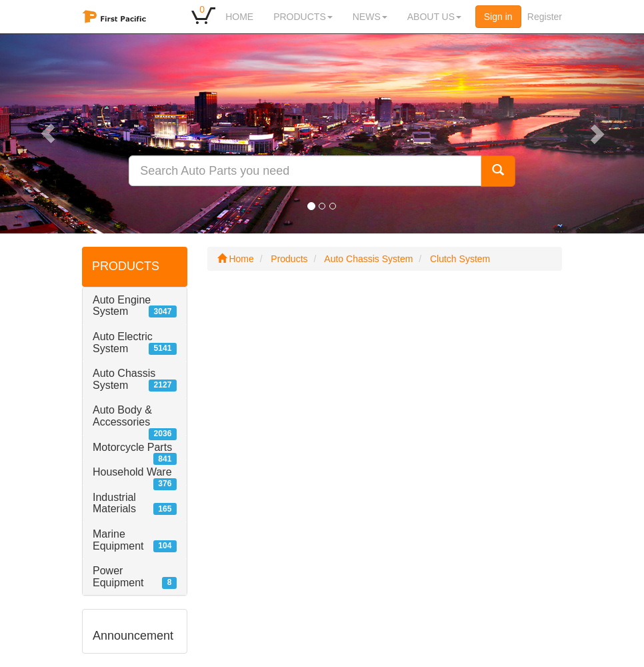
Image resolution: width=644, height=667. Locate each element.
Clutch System (460, 259)
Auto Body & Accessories (122, 416)
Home (236, 259)
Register (545, 17)
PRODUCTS (303, 17)
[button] (48, 133)
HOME (239, 17)
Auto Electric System (123, 343)
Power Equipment (118, 577)
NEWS (370, 17)
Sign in (498, 17)
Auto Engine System (122, 306)
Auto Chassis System (124, 379)
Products (289, 259)
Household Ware (132, 472)
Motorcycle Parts (132, 447)
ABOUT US (434, 17)
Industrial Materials (114, 503)
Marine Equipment (118, 540)
